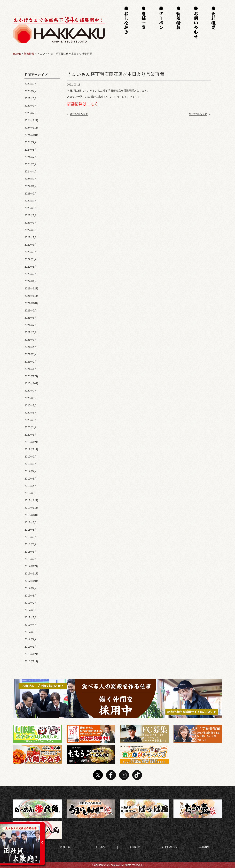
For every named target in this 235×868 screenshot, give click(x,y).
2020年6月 (31, 413)
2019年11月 (31, 449)
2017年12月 (31, 566)
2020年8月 (31, 398)
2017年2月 (31, 639)
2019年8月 (31, 464)
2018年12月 (31, 500)
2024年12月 (31, 120)
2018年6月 (31, 537)
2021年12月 (31, 289)
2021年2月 (31, 362)
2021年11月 (31, 296)
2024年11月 (31, 128)
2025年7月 (31, 91)
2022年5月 (31, 252)
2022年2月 (31, 274)
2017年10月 (31, 581)
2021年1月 (31, 369)
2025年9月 (31, 84)
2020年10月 (31, 384)
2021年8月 (31, 318)
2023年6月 (31, 208)
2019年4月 (31, 486)
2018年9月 (31, 523)
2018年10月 (31, 515)
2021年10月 (31, 303)
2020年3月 (31, 435)
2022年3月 (31, 267)
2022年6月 (31, 245)
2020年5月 (31, 420)
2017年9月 (31, 588)
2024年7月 (31, 157)
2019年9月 (31, 457)
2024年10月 (31, 135)
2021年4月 (31, 347)
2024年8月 (31, 150)
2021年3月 (31, 354)
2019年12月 (31, 442)
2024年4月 (31, 172)
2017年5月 (31, 617)
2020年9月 (31, 391)
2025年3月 (31, 106)
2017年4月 (31, 625)
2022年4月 (31, 259)
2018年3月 (31, 552)
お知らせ (135, 847)
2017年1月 (31, 647)
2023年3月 (31, 223)
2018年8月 (31, 530)
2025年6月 (31, 98)
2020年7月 (31, 406)
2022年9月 (31, 230)
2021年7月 (31, 325)
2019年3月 (31, 493)
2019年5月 (31, 479)
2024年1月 (31, 186)
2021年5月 (31, 340)
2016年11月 (31, 661)
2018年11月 (31, 508)
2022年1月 (31, 281)
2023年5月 (31, 215)
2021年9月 (31, 311)
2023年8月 (31, 201)
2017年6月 (31, 610)
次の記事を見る (200, 114)
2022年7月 (31, 237)
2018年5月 (31, 544)
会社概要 (204, 847)
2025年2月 (31, 113)
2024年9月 (31, 142)
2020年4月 (31, 427)
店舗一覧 (65, 847)
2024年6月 (31, 164)
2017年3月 (31, 632)
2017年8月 (31, 596)
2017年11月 (31, 574)
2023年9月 (31, 194)
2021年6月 (31, 332)
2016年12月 (31, 654)
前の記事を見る (78, 114)
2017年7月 (31, 603)
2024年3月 (31, 179)
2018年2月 (31, 559)
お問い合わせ (170, 847)
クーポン (100, 847)
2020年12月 (31, 376)
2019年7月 (31, 471)
